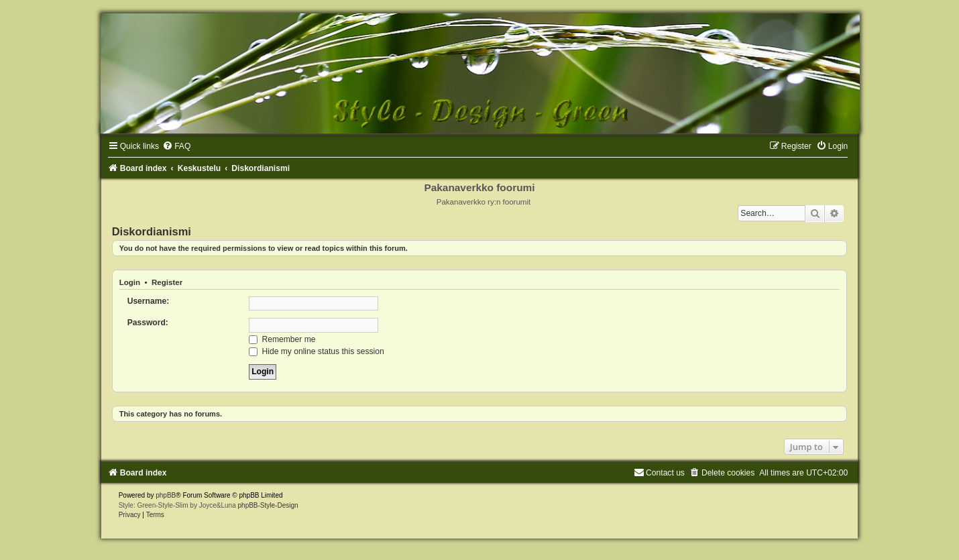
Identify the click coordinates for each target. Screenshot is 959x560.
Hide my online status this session (317, 351)
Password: (148, 323)
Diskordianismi (152, 231)
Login (130, 282)
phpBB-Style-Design (268, 505)
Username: (149, 301)
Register (167, 282)
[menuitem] (176, 146)
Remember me (282, 339)
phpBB (166, 495)
